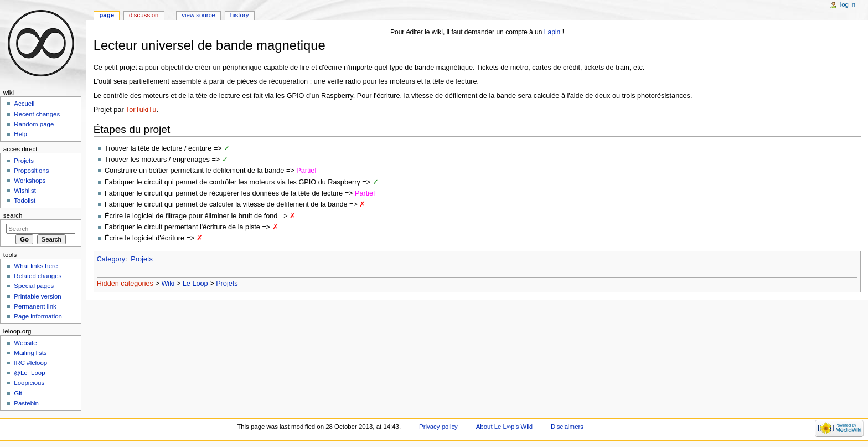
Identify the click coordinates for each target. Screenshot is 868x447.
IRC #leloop (30, 363)
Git (18, 393)
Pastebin (26, 403)
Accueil (24, 104)
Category (111, 259)
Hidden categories (125, 284)
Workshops (30, 181)
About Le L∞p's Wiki (504, 427)
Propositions (31, 171)
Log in (848, 4)
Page (107, 15)
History (240, 15)
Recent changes (37, 114)
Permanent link (35, 306)
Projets (142, 259)
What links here (36, 266)
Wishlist (25, 191)
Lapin (552, 32)
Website (25, 343)
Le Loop (195, 284)
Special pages (34, 286)
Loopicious (29, 383)
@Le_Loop (29, 373)
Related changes (38, 276)
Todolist (25, 201)
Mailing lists (30, 353)
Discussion (144, 15)
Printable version (37, 296)
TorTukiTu (141, 110)
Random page (34, 124)
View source (198, 15)
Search (13, 215)
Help (20, 134)
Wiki (168, 284)
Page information (38, 316)
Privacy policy (438, 427)
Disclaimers (567, 427)
